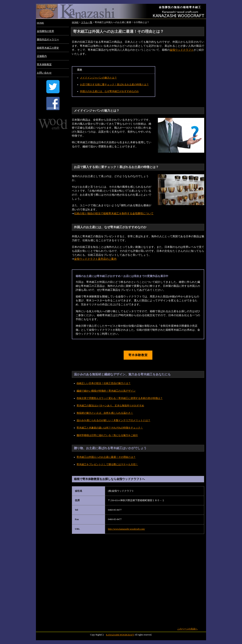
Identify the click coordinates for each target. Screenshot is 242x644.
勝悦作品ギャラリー (48, 40)
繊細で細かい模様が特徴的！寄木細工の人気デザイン (106, 391)
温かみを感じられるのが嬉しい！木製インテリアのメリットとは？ (113, 420)
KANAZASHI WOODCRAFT (120, 635)
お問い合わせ (44, 73)
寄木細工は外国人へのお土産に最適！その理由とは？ (106, 457)
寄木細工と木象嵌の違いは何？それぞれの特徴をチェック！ (110, 428)
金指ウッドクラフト (182, 50)
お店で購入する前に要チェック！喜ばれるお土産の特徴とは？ (114, 85)
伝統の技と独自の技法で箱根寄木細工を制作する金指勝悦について (114, 213)
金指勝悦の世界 (45, 31)
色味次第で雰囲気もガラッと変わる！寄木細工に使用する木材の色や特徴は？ (120, 398)
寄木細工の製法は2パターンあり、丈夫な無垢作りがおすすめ (110, 406)
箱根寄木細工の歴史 (48, 48)
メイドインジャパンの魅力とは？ (98, 78)
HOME (40, 23)
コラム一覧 (87, 22)
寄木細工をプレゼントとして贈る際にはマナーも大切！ (107, 464)
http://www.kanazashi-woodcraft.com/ (126, 529)
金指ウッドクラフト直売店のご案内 (95, 259)
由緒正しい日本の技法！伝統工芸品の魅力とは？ (104, 383)
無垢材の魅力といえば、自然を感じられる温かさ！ (105, 413)
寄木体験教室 (44, 65)
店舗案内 (42, 56)
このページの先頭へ (187, 629)
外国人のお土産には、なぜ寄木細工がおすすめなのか (109, 91)
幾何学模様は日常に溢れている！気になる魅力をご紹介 (107, 435)
